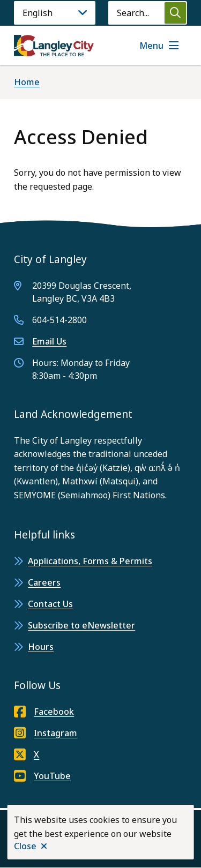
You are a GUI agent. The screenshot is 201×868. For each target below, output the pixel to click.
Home (27, 82)
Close (25, 846)
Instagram (46, 733)
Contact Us (50, 604)
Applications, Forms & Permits (90, 561)
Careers (44, 582)
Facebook (44, 712)
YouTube (42, 776)
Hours (41, 647)
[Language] (55, 13)
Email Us (49, 341)
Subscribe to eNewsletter (81, 625)
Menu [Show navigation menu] (151, 46)
